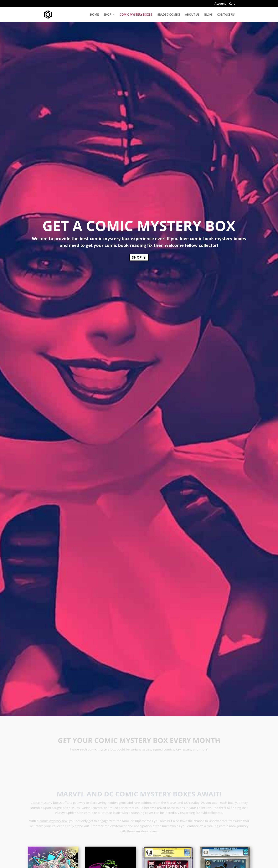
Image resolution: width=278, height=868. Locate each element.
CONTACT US (226, 15)
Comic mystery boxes (47, 803)
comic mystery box (54, 821)
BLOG (208, 15)
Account (220, 4)
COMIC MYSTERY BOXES (136, 15)
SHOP (107, 15)
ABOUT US (192, 15)
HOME (94, 15)
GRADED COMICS (169, 15)
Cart (232, 4)
